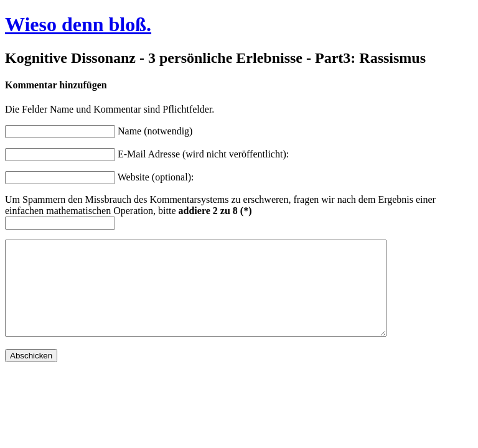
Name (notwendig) (155, 131)
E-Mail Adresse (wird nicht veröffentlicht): (203, 154)
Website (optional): (156, 177)
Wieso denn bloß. (78, 24)
